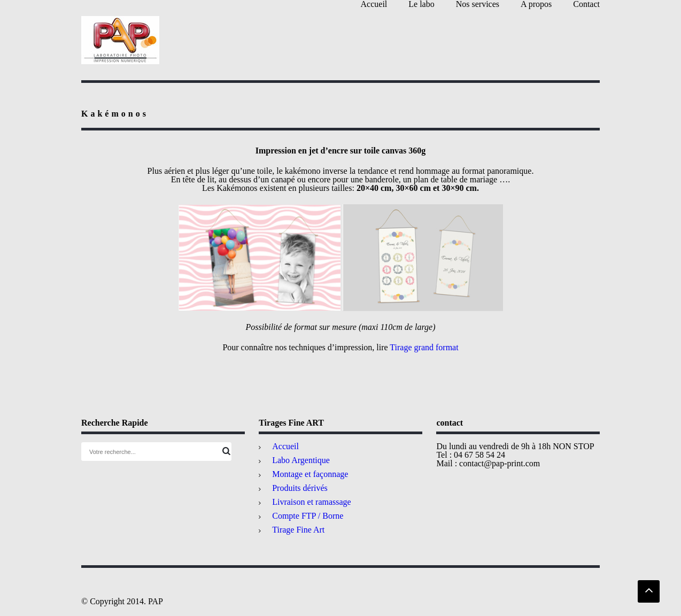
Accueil (285, 446)
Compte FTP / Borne (308, 516)
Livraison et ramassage (312, 502)
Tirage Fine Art (298, 530)
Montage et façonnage (310, 474)
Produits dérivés (300, 488)
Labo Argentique (301, 460)
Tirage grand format (424, 347)
